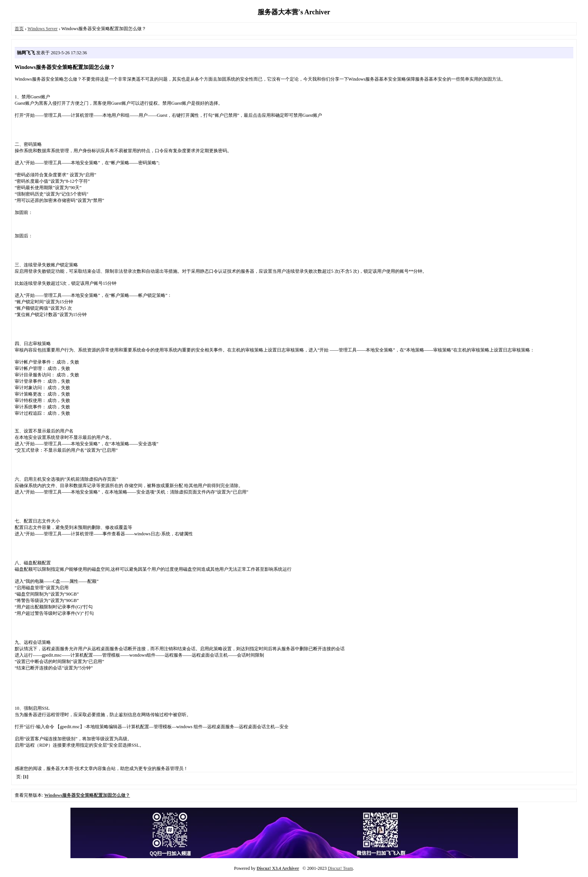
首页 (19, 29)
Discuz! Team (340, 868)
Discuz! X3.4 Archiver (278, 868)
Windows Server (43, 29)
